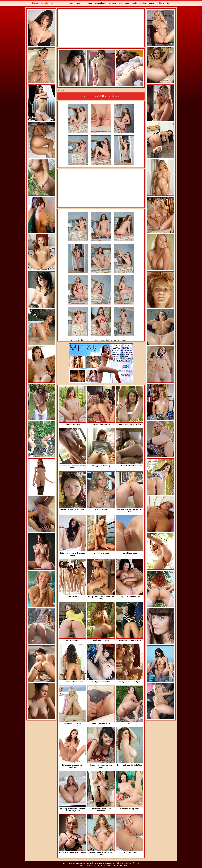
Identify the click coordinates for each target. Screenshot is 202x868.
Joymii (126, 863)
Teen (127, 3)
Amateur (113, 3)
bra (131, 340)
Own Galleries (101, 3)
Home (72, 3)
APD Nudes (99, 863)
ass (91, 340)
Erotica (143, 3)
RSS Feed (81, 3)
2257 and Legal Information (117, 865)
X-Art (105, 863)
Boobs (135, 3)
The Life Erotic (134, 863)
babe (97, 340)
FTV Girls (110, 863)
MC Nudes (91, 863)
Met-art (66, 863)
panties (125, 340)
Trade (90, 3)
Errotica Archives (80, 863)
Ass (121, 3)
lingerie (117, 340)
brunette (85, 340)
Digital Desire (119, 863)
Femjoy (71, 863)
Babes (151, 3)
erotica (77, 340)
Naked (43, 3)
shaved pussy (106, 340)
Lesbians (160, 3)
